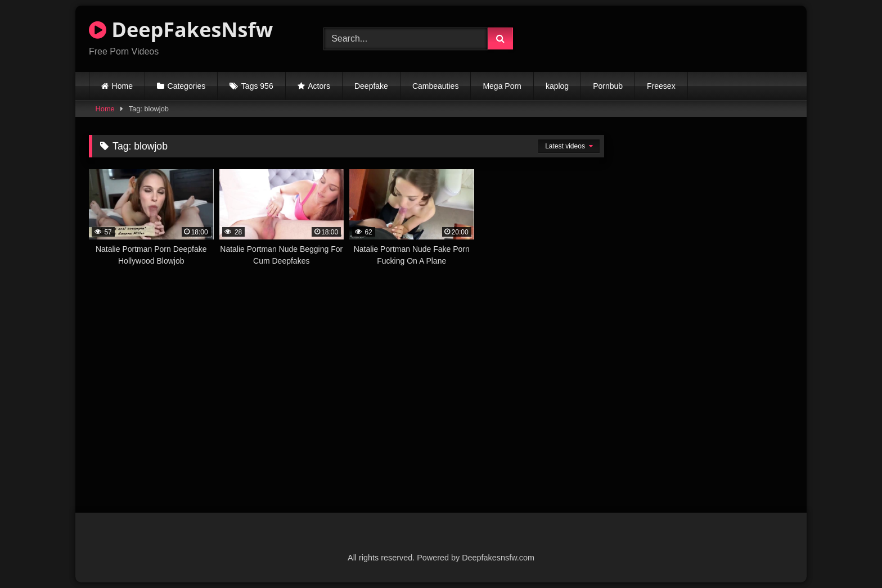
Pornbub (608, 86)
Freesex (661, 86)
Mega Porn (502, 86)
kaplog (557, 86)
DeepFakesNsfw (181, 30)
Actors (319, 86)
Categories (187, 86)
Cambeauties (436, 86)
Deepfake (371, 86)
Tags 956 (257, 86)
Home (122, 86)
